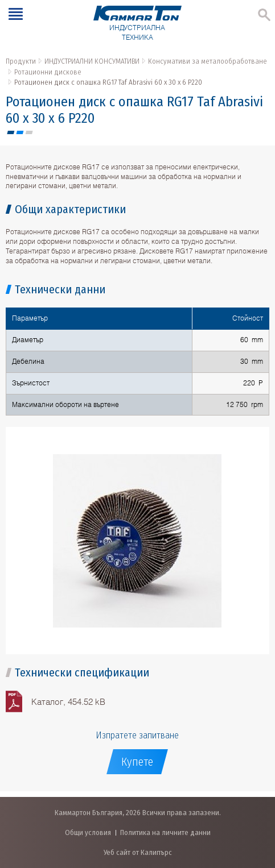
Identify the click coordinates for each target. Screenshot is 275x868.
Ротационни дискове (48, 72)
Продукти (21, 61)
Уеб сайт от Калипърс (138, 852)
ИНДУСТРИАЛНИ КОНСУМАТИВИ (92, 61)
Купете (137, 762)
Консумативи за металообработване (208, 61)
